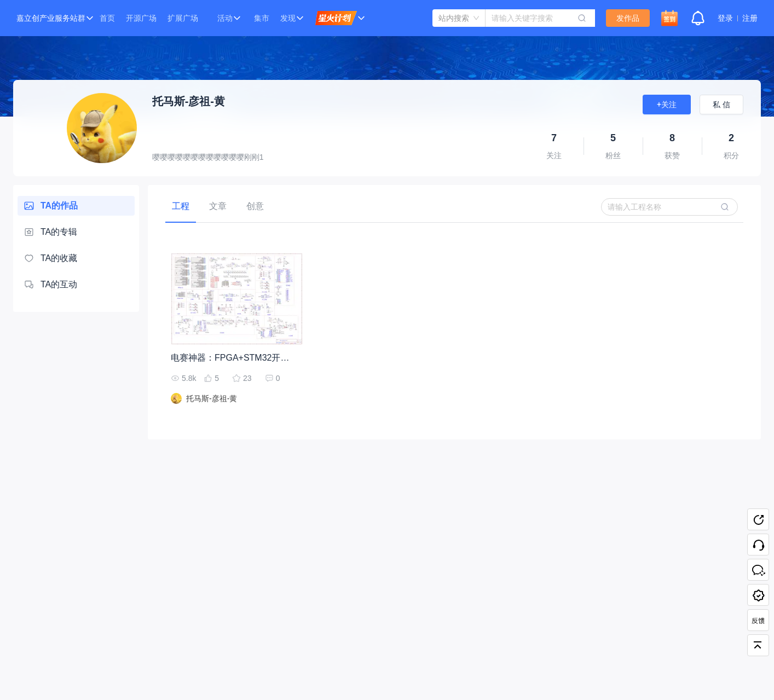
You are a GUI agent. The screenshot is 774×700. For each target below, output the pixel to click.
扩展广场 (183, 18)
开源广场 (141, 18)
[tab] (181, 206)
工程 (181, 206)
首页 (107, 18)
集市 (262, 18)
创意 (255, 206)
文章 (218, 206)
